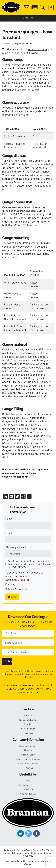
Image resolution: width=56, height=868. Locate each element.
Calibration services (28, 785)
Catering (28, 724)
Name (9, 519)
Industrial (28, 715)
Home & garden (28, 729)
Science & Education (28, 720)
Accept (12, 584)
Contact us (28, 768)
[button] (26, 18)
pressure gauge (38, 49)
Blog (28, 780)
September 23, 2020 (24, 43)
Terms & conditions (28, 746)
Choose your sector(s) (19, 547)
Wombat (28, 864)
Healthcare (28, 733)
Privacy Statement (16, 589)
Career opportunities (28, 763)
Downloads (28, 789)
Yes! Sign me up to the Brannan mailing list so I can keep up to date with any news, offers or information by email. (29, 564)
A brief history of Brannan (28, 759)
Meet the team (28, 755)
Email (9, 533)
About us (28, 750)
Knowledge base (28, 794)
